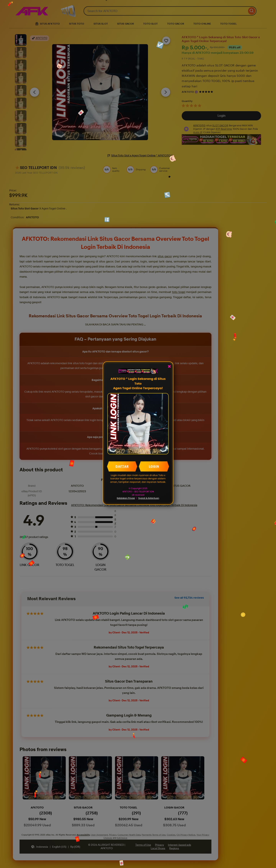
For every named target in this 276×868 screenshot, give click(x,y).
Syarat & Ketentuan (149, 498)
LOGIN (154, 466)
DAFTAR (122, 466)
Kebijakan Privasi (126, 498)
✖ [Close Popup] (169, 367)
